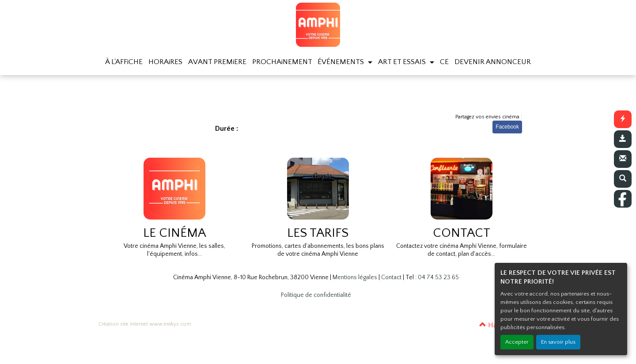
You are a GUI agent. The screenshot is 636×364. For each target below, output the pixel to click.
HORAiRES (165, 62)
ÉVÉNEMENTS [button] (342, 62)
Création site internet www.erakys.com (145, 324)
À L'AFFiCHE (124, 62)
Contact (391, 277)
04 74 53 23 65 (438, 277)
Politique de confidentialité (316, 295)
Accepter (517, 342)
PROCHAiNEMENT (282, 62)
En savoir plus (558, 342)
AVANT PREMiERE (217, 62)
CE (444, 62)
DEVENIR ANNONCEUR (493, 62)
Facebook (507, 127)
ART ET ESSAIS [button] (403, 62)
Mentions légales (355, 277)
